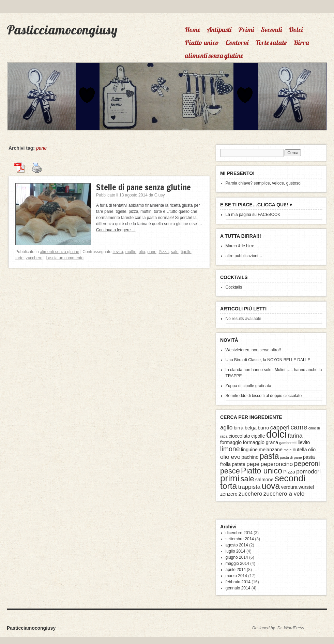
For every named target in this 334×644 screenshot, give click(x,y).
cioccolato (239, 436)
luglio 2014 (236, 551)
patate (239, 464)
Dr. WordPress (291, 628)
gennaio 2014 (238, 588)
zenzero (229, 494)
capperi (280, 427)
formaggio (231, 442)
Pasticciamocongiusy (62, 30)
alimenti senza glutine (214, 55)
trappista (249, 487)
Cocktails (234, 287)
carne (299, 427)
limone (230, 449)
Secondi (271, 30)
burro (263, 428)
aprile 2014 (236, 570)
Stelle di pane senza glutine (143, 187)
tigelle (186, 252)
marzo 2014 (236, 576)
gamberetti (288, 443)
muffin (131, 252)
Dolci (296, 30)
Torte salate (271, 42)
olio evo (230, 457)
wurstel (306, 487)
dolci (276, 434)
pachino (250, 457)
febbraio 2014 (238, 582)
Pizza (164, 252)
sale (175, 252)
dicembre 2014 (239, 533)
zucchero (34, 258)
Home (192, 30)
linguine (249, 450)
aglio (226, 427)
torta (229, 486)
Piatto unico (202, 42)
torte (19, 258)
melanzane (271, 450)
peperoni (307, 464)
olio (142, 252)
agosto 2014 (237, 545)
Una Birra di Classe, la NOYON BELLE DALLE (268, 360)
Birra (301, 42)
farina (295, 436)
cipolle (258, 436)
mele (287, 450)
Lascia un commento (65, 258)
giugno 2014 (237, 557)
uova (271, 486)
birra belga (245, 428)
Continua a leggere (116, 230)
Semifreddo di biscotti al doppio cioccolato (264, 396)
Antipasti (219, 30)
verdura (289, 487)
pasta (269, 456)
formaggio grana (261, 442)
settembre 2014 (240, 539)
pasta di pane (291, 457)
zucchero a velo (284, 494)
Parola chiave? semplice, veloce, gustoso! (264, 183)
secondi (290, 478)
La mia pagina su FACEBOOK (253, 215)
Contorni (237, 42)
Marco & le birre (240, 246)
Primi (246, 30)
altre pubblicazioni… (244, 256)
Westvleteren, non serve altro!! (253, 350)
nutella (300, 450)
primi (230, 478)
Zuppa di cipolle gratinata (248, 386)
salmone (264, 480)
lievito (118, 252)
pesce (230, 471)
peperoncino (277, 464)
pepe (253, 464)
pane (152, 252)
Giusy (160, 195)
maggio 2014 (237, 563)
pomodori (308, 471)
